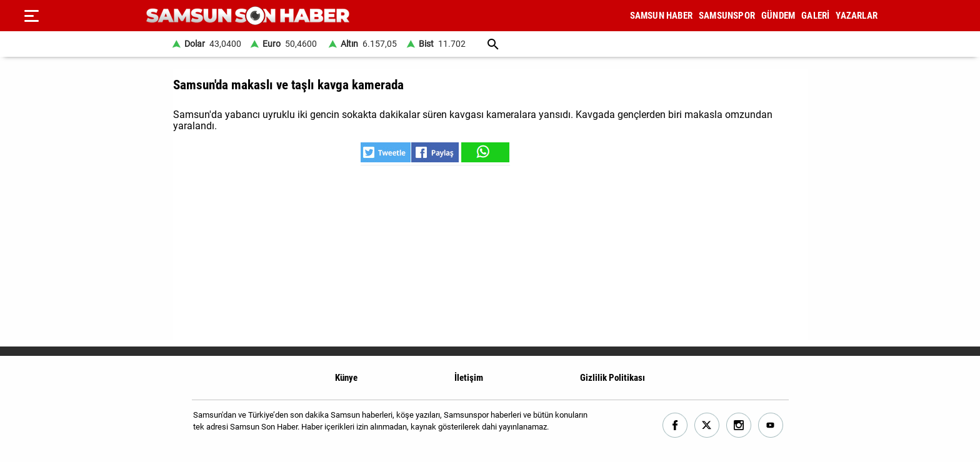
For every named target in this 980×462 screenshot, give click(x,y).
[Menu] (31, 16)
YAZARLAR (857, 16)
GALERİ (815, 16)
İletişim (469, 378)
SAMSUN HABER (661, 16)
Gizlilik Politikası (612, 378)
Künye (346, 378)
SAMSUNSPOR (727, 16)
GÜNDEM (778, 16)
